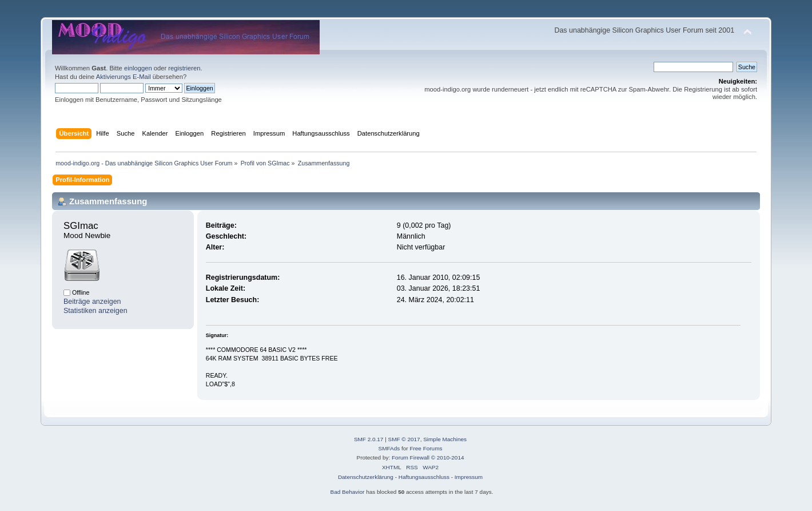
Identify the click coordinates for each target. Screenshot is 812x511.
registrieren (184, 68)
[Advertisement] (406, 13)
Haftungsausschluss (424, 477)
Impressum (469, 477)
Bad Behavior (348, 492)
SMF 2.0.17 (369, 439)
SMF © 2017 (404, 439)
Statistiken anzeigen (95, 311)
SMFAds (389, 448)
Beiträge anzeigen (92, 302)
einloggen (138, 68)
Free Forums (426, 448)
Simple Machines (445, 439)
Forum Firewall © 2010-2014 (428, 457)
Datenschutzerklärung (366, 477)
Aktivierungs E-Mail (124, 77)
